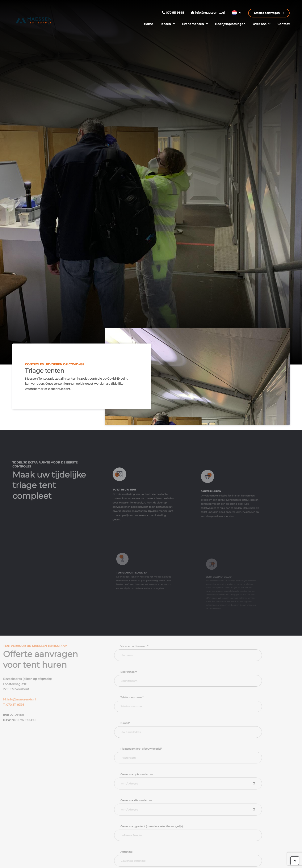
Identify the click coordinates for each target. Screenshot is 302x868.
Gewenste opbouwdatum (146, 774)
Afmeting (136, 852)
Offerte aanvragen (267, 13)
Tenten (166, 24)
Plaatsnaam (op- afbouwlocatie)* (151, 749)
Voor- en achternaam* (144, 646)
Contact (284, 24)
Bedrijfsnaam (138, 672)
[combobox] (197, 835)
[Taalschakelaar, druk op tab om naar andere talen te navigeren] (236, 13)
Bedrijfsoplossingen (230, 24)
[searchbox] (201, 835)
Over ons (259, 24)
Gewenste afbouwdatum (146, 800)
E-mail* (134, 723)
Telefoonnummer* (141, 697)
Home (148, 24)
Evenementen (193, 24)
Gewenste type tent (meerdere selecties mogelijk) (161, 826)
